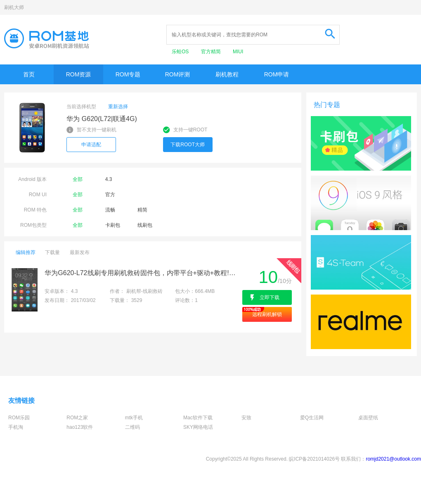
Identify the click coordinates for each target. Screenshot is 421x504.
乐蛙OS (181, 52)
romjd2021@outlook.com (393, 459)
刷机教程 (227, 74)
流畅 (110, 210)
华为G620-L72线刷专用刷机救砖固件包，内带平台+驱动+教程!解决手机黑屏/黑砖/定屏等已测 (143, 273)
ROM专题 (128, 74)
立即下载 (270, 297)
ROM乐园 (19, 418)
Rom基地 (47, 38)
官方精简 (212, 52)
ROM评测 (178, 74)
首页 (29, 74)
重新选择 (118, 107)
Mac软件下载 (198, 418)
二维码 (132, 427)
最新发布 (80, 252)
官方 (110, 195)
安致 (246, 418)
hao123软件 (80, 427)
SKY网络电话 (198, 427)
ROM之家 (77, 418)
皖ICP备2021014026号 (314, 459)
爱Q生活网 (312, 418)
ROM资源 (79, 74)
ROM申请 (277, 74)
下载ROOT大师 (188, 145)
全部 (78, 179)
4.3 (109, 179)
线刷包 (145, 225)
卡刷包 (113, 225)
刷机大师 (14, 7)
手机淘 (16, 427)
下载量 (52, 252)
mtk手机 (134, 418)
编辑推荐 (26, 252)
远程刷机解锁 (267, 314)
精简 (142, 210)
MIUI (238, 52)
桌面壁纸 (368, 418)
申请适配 (91, 145)
